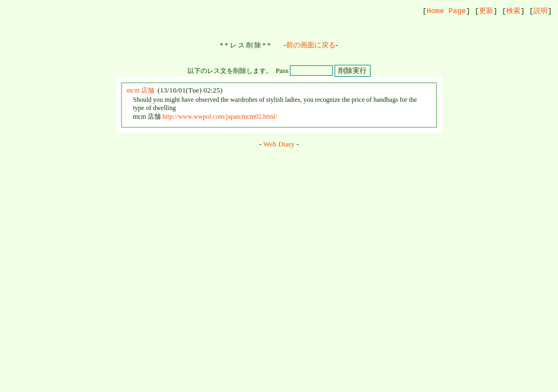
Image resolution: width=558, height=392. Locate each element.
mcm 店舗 (140, 91)
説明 (541, 11)
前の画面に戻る (311, 45)
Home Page (446, 11)
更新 (486, 11)
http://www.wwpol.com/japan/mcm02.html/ (220, 117)
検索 (513, 11)
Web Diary (279, 145)
